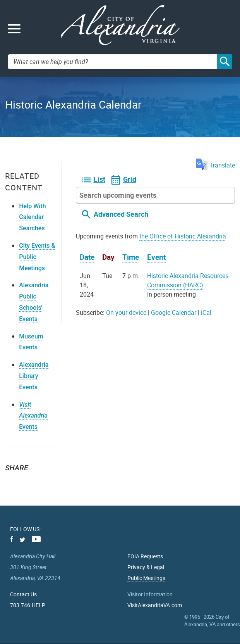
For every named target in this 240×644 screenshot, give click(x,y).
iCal (206, 313)
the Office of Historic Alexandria (183, 236)
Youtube (36, 539)
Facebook (31, 482)
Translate (215, 165)
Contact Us (23, 594)
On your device (126, 313)
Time (131, 257)
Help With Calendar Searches (32, 217)
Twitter (14, 482)
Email (14, 497)
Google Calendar (174, 313)
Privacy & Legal (146, 567)
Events (33, 416)
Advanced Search (121, 214)
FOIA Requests (145, 556)
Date (87, 257)
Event (156, 257)
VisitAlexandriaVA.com (155, 605)
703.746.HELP (28, 605)
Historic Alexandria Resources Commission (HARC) (188, 280)
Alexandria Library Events (34, 376)
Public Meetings (146, 578)
